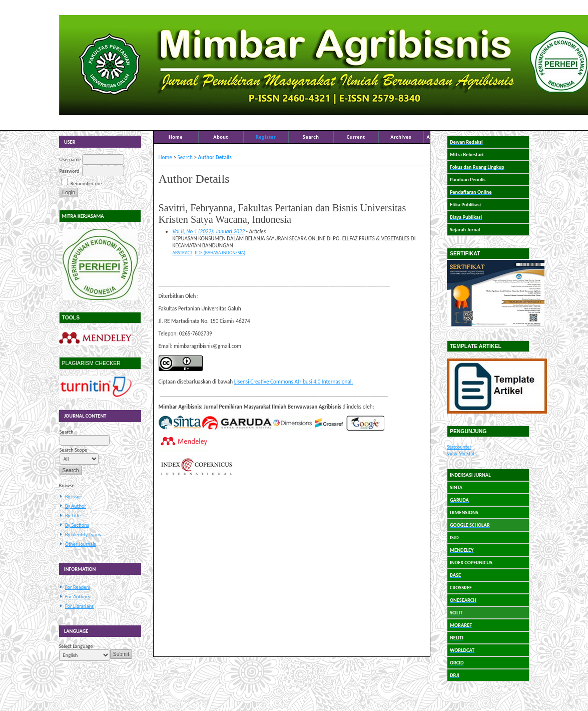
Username (70, 159)
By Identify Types (83, 535)
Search (311, 137)
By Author (76, 506)
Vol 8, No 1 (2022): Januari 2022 (209, 231)
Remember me (86, 184)
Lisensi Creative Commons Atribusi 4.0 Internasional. (294, 382)
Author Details (215, 157)
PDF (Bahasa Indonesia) (220, 253)
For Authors (77, 597)
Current (356, 137)
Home (176, 137)
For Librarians (79, 606)
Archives (401, 137)
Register (266, 137)
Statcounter (459, 447)
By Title (73, 515)
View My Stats (462, 453)
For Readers (78, 587)
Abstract (183, 253)
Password (70, 171)
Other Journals (81, 544)
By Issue (74, 496)
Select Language (76, 646)
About (220, 137)
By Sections (77, 525)
